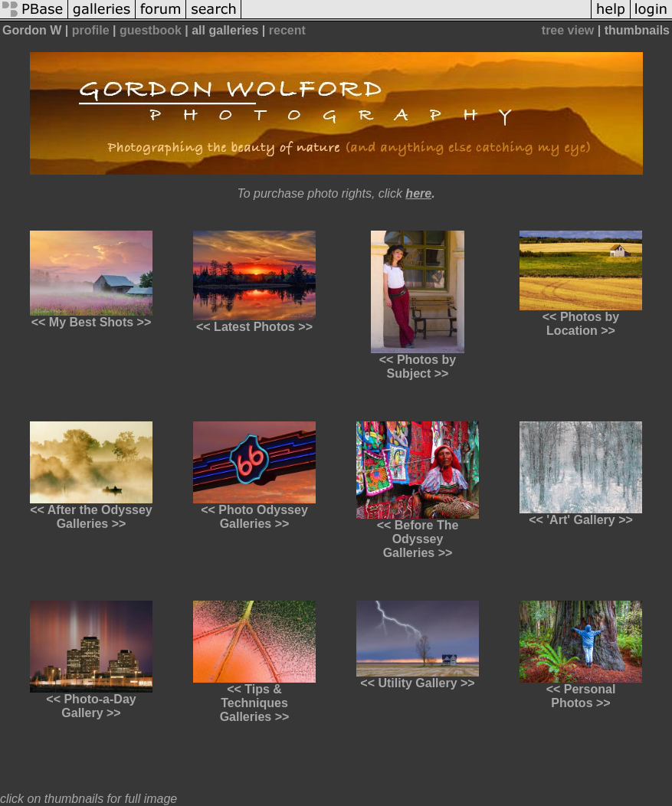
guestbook (151, 30)
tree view (568, 30)
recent (287, 30)
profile (91, 30)
